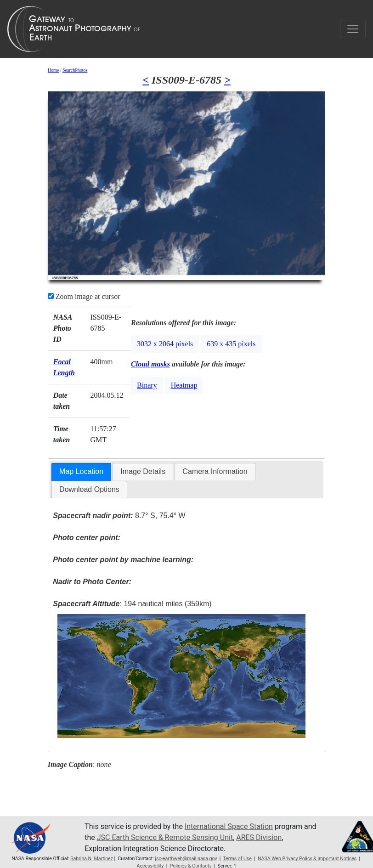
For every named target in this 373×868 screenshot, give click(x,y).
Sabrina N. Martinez (92, 859)
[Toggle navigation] (353, 29)
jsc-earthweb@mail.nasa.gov (186, 859)
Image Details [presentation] (143, 471)
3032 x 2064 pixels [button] (165, 344)
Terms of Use (237, 859)
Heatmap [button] (184, 385)
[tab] (81, 472)
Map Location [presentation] (81, 471)
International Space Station (229, 826)
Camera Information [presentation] (215, 471)
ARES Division (259, 837)
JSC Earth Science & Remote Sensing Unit (165, 837)
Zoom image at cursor (84, 296)
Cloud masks (150, 364)
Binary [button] (147, 385)
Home (53, 70)
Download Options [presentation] (89, 489)
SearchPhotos (75, 70)
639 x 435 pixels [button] (231, 344)
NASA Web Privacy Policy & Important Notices (307, 859)
